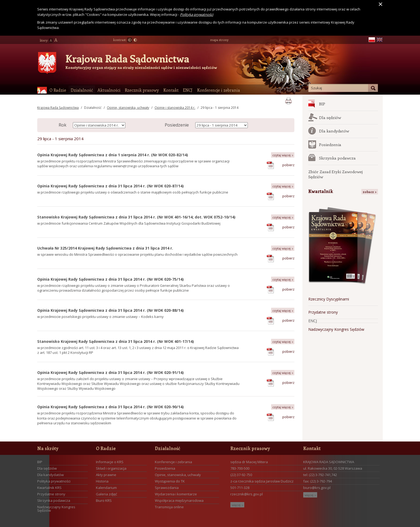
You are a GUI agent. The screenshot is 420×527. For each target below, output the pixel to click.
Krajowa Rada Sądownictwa (127, 58)
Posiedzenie (177, 125)
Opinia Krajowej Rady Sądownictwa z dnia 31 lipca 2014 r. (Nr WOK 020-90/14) (110, 407)
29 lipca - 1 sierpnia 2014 (220, 108)
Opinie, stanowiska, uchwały (128, 108)
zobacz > (370, 192)
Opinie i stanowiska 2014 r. (175, 108)
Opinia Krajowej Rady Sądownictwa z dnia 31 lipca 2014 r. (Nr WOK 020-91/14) (110, 372)
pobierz (288, 165)
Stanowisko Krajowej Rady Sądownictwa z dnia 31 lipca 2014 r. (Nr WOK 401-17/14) (116, 341)
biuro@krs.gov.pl (317, 488)
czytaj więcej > (283, 155)
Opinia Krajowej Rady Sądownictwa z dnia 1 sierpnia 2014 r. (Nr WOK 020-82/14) (113, 155)
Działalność (93, 108)
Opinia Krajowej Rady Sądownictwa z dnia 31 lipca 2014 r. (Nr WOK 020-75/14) (110, 279)
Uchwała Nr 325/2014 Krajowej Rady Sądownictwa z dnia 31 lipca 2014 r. (105, 248)
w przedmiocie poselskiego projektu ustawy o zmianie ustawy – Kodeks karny (100, 317)
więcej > (237, 505)
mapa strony (219, 40)
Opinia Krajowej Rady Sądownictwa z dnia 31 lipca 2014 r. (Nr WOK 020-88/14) (110, 310)
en (380, 40)
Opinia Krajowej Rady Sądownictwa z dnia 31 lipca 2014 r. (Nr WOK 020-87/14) (110, 186)
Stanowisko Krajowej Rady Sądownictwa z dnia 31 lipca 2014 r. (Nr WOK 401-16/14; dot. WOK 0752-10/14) (136, 217)
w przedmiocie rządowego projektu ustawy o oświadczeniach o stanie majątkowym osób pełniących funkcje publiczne (133, 192)
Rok (63, 125)
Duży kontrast (135, 40)
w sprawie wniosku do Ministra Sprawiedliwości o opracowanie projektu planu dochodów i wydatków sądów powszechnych (137, 254)
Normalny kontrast (130, 40)
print (288, 100)
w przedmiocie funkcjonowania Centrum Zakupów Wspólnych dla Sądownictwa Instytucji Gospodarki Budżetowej (129, 223)
